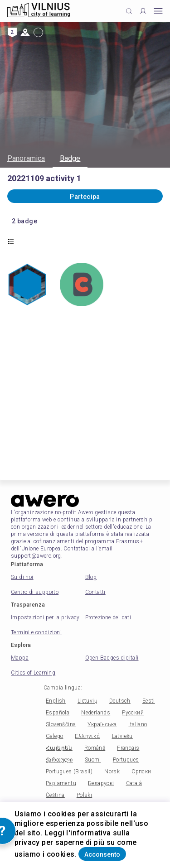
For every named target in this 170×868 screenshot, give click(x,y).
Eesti (149, 701)
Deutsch (120, 701)
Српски (141, 772)
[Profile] (143, 11)
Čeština (55, 795)
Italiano (138, 724)
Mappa (20, 658)
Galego (54, 736)
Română (95, 748)
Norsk (112, 772)
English (56, 701)
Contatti (95, 592)
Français (128, 748)
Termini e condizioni (36, 632)
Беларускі (101, 783)
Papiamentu (61, 783)
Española (58, 713)
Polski (84, 795)
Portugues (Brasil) (69, 772)
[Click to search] (129, 11)
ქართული (59, 760)
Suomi (93, 760)
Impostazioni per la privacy (45, 617)
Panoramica (26, 158)
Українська (102, 724)
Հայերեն (59, 748)
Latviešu (122, 736)
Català (134, 783)
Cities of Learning (33, 673)
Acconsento (102, 854)
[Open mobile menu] (158, 11)
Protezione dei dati (108, 617)
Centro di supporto (35, 592)
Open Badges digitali (112, 658)
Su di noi (22, 577)
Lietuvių (87, 701)
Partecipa (85, 197)
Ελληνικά (87, 736)
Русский (133, 713)
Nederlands (96, 713)
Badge (70, 158)
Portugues (126, 760)
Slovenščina (61, 724)
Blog (91, 577)
